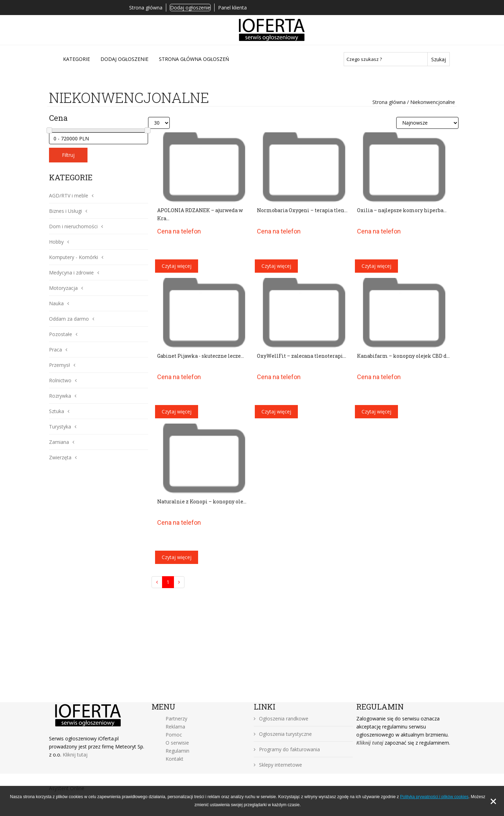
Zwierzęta (60, 457)
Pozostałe (61, 334)
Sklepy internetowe (278, 765)
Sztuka (57, 411)
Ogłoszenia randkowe (281, 719)
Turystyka (60, 427)
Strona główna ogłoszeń (194, 59)
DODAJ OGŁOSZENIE (124, 59)
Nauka (56, 303)
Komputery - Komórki (73, 257)
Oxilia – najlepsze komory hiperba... (402, 210)
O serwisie (177, 743)
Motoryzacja (63, 288)
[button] (91, 196)
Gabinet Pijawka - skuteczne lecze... (201, 356)
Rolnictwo (60, 380)
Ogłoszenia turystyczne (283, 734)
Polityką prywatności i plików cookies (434, 797)
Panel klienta (232, 8)
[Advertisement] (252, 650)
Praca (55, 350)
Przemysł (59, 365)
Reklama (175, 727)
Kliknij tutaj (75, 755)
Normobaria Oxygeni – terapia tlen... (302, 210)
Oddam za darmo (69, 319)
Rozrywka (60, 396)
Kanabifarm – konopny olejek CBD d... (403, 356)
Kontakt (174, 759)
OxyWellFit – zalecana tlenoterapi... (302, 356)
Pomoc (174, 735)
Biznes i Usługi (65, 211)
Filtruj (68, 155)
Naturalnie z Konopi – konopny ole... (202, 501)
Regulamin (177, 751)
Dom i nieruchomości (73, 226)
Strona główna (146, 8)
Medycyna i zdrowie (71, 273)
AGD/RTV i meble (69, 196)
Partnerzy (176, 719)
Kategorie (76, 59)
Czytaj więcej (177, 266)
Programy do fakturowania (287, 749)
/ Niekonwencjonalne (430, 102)
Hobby (56, 242)
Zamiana (59, 442)
